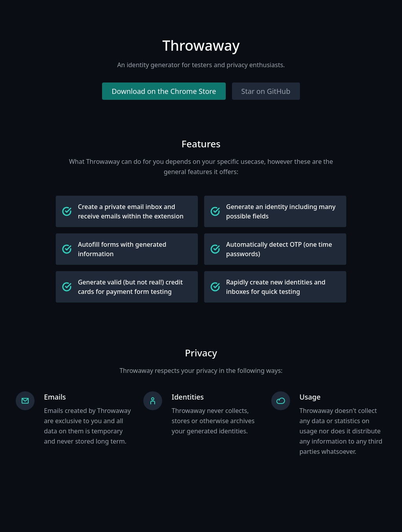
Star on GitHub (266, 91)
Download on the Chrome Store (164, 91)
